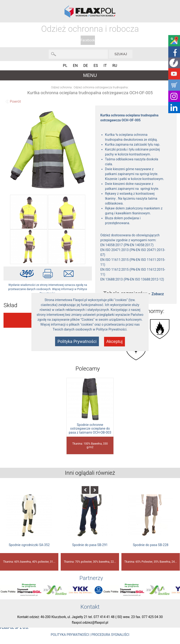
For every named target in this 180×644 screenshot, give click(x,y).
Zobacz (158, 294)
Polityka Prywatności (77, 341)
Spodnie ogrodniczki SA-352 (29, 545)
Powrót (15, 101)
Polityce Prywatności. (112, 329)
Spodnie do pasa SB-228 (151, 545)
